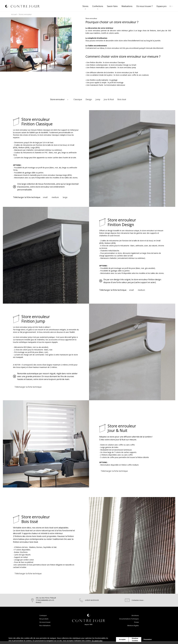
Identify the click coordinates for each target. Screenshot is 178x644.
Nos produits (44, 619)
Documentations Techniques (129, 619)
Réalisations (127, 6)
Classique (78, 99)
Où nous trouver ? (144, 6)
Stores (85, 6)
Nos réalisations (45, 626)
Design (89, 99)
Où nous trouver (45, 622)
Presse (136, 622)
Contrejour (43, 616)
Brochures (135, 616)
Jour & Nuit (109, 99)
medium (56, 197)
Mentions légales (133, 626)
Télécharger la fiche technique (28, 387)
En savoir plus (97, 641)
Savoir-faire (112, 6)
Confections (98, 6)
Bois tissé (122, 99)
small (46, 197)
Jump (98, 99)
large (67, 197)
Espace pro (162, 6)
